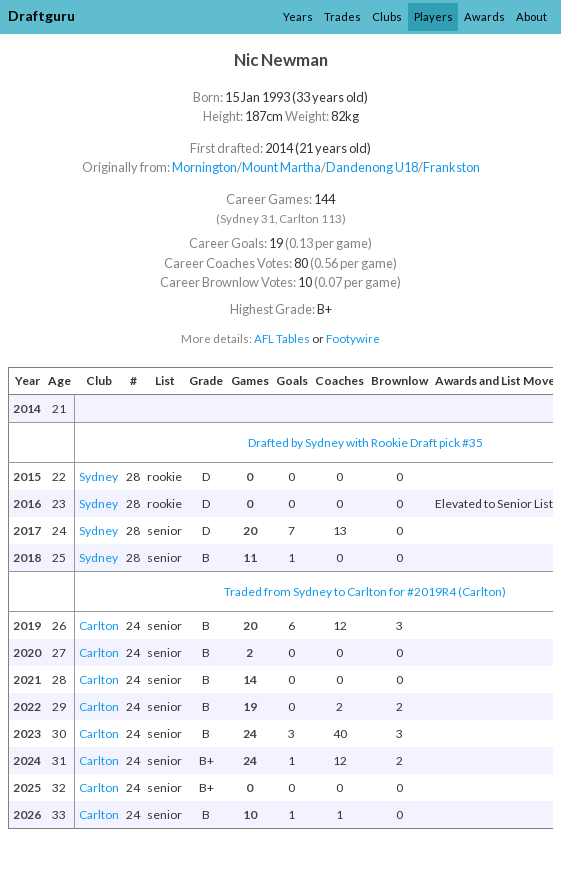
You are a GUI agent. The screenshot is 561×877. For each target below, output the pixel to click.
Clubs (387, 16)
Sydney (98, 476)
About (531, 16)
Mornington (204, 167)
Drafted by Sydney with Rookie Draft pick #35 (365, 442)
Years (298, 16)
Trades (342, 16)
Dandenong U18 (372, 167)
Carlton (99, 625)
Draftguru (41, 15)
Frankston (451, 167)
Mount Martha (281, 167)
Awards (484, 16)
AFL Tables (282, 338)
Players (433, 16)
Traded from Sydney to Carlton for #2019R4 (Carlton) (365, 591)
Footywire (353, 338)
